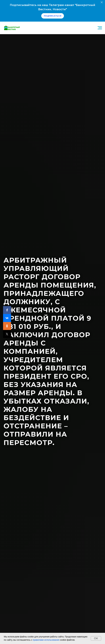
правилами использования (46, 640)
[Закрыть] (102, 2)
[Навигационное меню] (100, 28)
